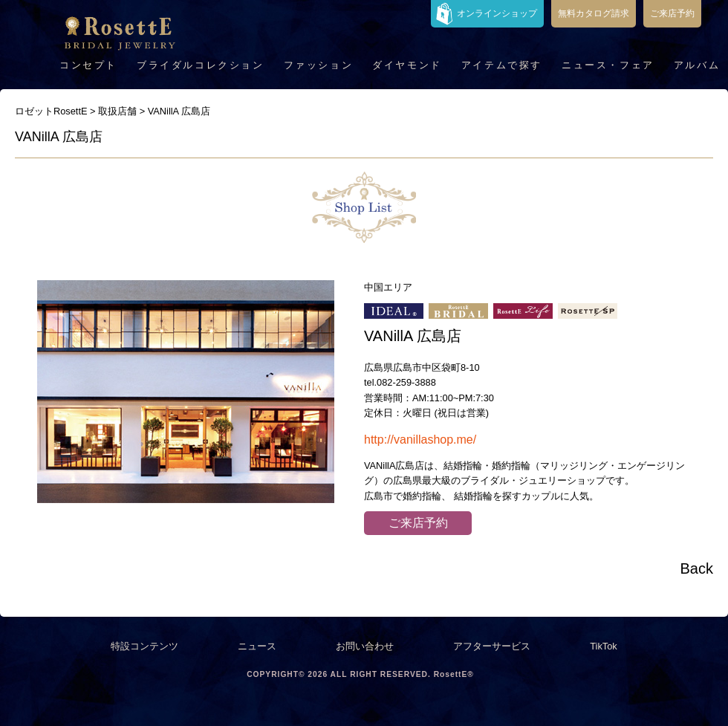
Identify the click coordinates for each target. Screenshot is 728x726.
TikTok (604, 646)
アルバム (697, 65)
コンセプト (88, 65)
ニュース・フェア (608, 65)
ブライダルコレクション (201, 65)
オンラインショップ (497, 13)
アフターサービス (492, 646)
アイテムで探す (502, 65)
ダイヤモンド (407, 65)
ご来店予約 (672, 13)
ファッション (319, 65)
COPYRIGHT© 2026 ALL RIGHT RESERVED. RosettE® (360, 674)
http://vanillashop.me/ (420, 440)
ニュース (257, 646)
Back (697, 568)
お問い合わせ (365, 646)
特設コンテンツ (144, 646)
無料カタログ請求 (594, 13)
